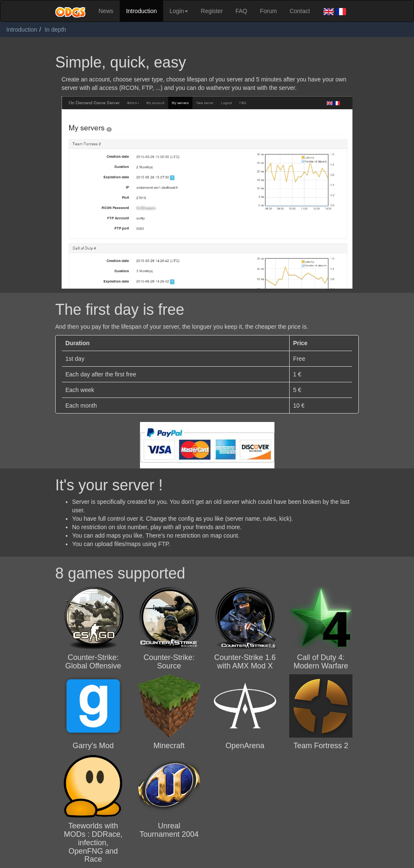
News (106, 11)
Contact (300, 11)
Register (212, 11)
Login (179, 11)
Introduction (141, 11)
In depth (55, 30)
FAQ (241, 11)
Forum (268, 11)
